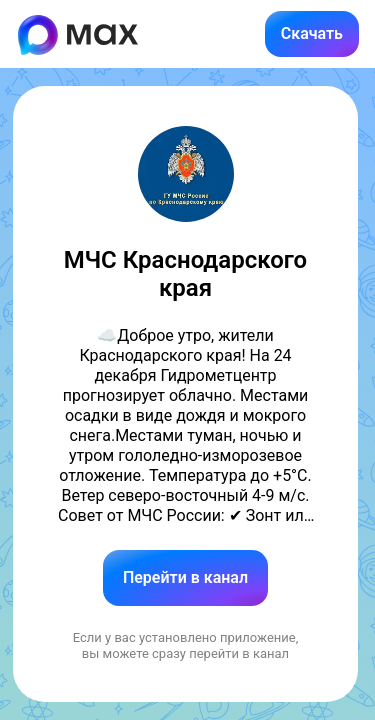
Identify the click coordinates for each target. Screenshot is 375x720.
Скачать (312, 33)
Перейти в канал (185, 577)
